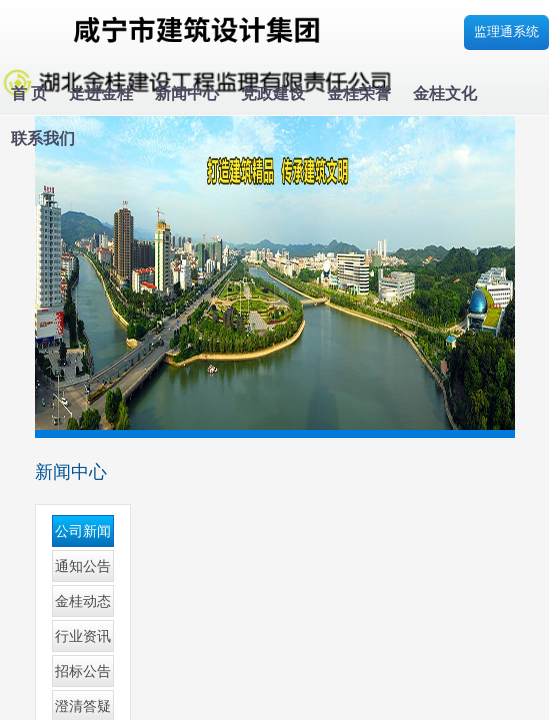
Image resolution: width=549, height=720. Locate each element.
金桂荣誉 (359, 93)
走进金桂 (101, 93)
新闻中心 (187, 93)
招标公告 (83, 671)
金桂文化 (445, 93)
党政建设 (273, 93)
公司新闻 (83, 531)
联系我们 (43, 138)
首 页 (29, 93)
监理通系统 (506, 31)
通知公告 (83, 566)
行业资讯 (83, 636)
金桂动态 (83, 601)
